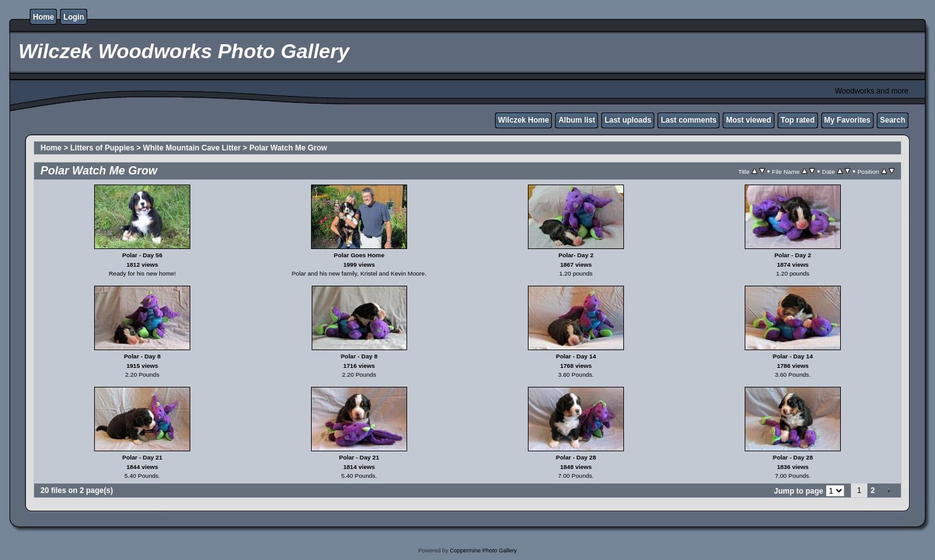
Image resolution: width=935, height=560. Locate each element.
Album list (577, 120)
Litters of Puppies (102, 148)
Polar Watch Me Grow (288, 148)
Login (74, 17)
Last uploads (628, 120)
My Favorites (847, 120)
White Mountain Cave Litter (192, 148)
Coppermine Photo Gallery (483, 551)
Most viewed (748, 120)
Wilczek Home (524, 120)
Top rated (798, 120)
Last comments (688, 120)
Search (893, 120)
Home (43, 17)
